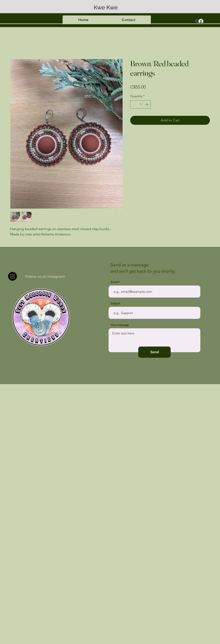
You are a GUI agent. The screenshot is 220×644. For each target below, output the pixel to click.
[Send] (154, 352)
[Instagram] (12, 276)
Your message (120, 325)
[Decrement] (134, 104)
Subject (115, 303)
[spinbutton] (141, 104)
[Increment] (147, 104)
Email (114, 282)
